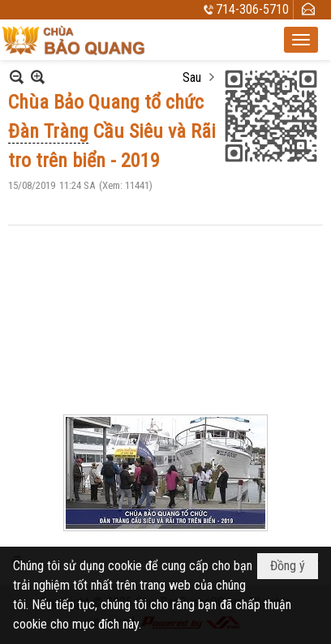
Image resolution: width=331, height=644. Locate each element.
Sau (192, 77)
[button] (301, 40)
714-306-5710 (252, 9)
